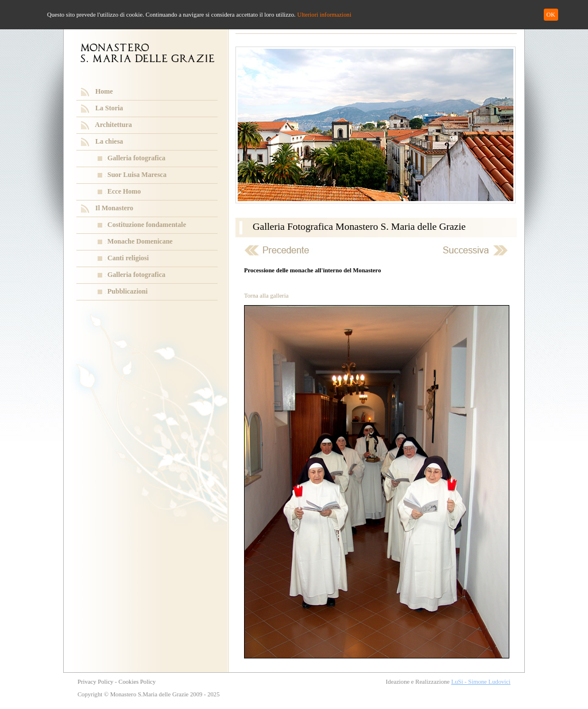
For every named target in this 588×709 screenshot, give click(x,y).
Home (104, 91)
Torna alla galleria (266, 296)
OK (551, 15)
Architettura (113, 125)
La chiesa (109, 141)
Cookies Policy (137, 682)
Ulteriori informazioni (324, 15)
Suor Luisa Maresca (137, 175)
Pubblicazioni (127, 291)
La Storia (109, 108)
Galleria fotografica (136, 158)
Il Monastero (114, 208)
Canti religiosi (128, 258)
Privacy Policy (95, 682)
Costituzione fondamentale (147, 225)
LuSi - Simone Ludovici (481, 682)
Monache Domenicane (140, 241)
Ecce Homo (124, 191)
